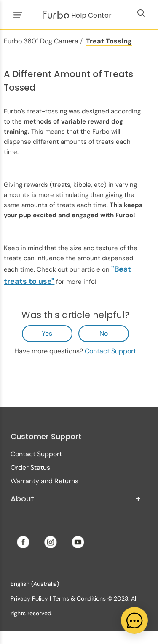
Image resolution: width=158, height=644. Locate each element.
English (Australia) (35, 584)
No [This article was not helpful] (104, 333)
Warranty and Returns (44, 481)
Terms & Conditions (79, 598)
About (76, 499)
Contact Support (110, 351)
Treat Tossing (109, 41)
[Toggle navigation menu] (16, 15)
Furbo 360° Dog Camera (41, 41)
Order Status (30, 468)
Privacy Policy (29, 598)
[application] (134, 620)
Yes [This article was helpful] (47, 333)
